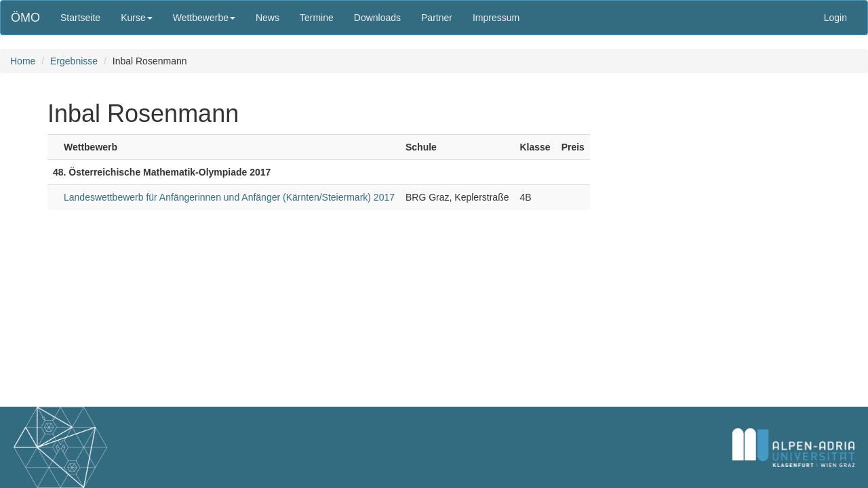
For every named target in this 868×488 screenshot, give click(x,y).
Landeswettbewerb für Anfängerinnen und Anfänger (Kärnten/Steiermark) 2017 (229, 197)
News (268, 18)
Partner (437, 18)
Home (23, 61)
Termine (317, 18)
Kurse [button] (137, 18)
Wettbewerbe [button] (204, 18)
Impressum (496, 18)
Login (835, 18)
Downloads (377, 18)
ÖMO (25, 18)
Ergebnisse (74, 61)
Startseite (80, 18)
